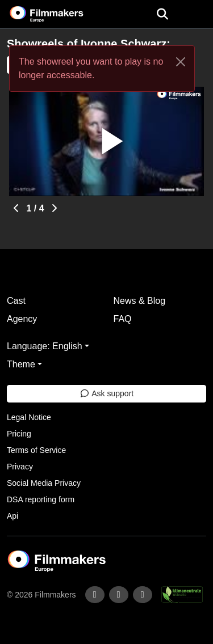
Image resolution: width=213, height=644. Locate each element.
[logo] (60, 14)
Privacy (20, 467)
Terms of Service (36, 450)
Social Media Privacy (44, 483)
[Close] (181, 62)
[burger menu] (196, 14)
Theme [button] (21, 364)
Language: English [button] (45, 346)
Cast (16, 301)
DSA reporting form (41, 499)
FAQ (123, 319)
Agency (22, 319)
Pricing (19, 434)
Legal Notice (29, 417)
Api (12, 516)
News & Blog (140, 301)
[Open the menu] (162, 14)
